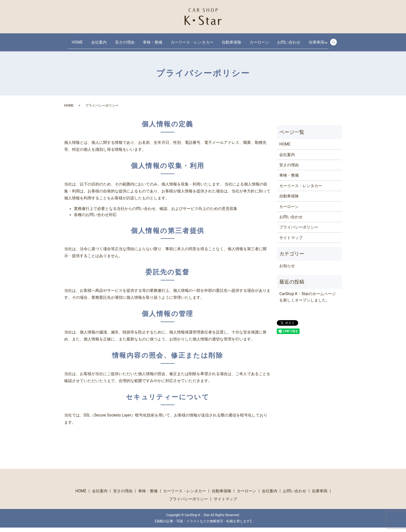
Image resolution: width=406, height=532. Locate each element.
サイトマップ (291, 242)
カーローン (269, 40)
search (97, 49)
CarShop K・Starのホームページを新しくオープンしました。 (307, 301)
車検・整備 (157, 40)
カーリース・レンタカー (198, 40)
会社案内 (100, 40)
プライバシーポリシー (299, 232)
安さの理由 (127, 40)
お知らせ (287, 270)
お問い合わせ (300, 40)
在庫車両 (77, 49)
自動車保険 (239, 40)
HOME (76, 40)
